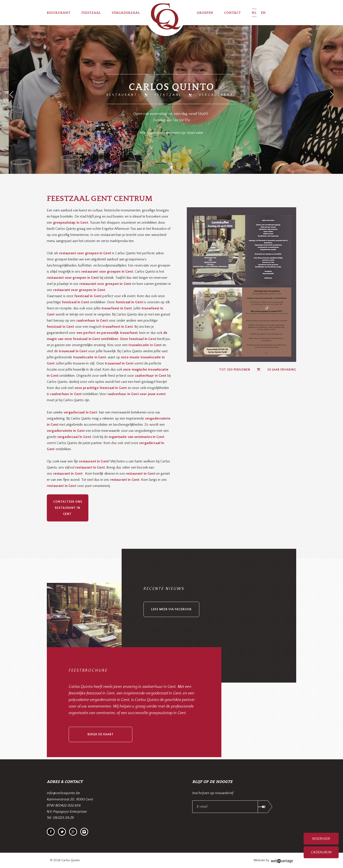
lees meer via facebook (171, 609)
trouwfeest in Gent (117, 308)
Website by (273, 861)
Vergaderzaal (218, 95)
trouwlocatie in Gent (145, 345)
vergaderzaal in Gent (74, 437)
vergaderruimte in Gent (66, 431)
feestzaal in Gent (60, 327)
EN (263, 13)
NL (254, 13)
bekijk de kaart (101, 734)
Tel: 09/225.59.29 (60, 818)
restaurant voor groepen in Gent (107, 272)
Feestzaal (168, 95)
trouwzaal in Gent (73, 351)
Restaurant (122, 95)
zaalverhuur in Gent (92, 321)
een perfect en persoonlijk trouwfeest (107, 333)
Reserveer (321, 839)
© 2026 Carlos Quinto (65, 860)
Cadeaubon (321, 852)
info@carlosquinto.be (63, 793)
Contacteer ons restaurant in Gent (68, 508)
